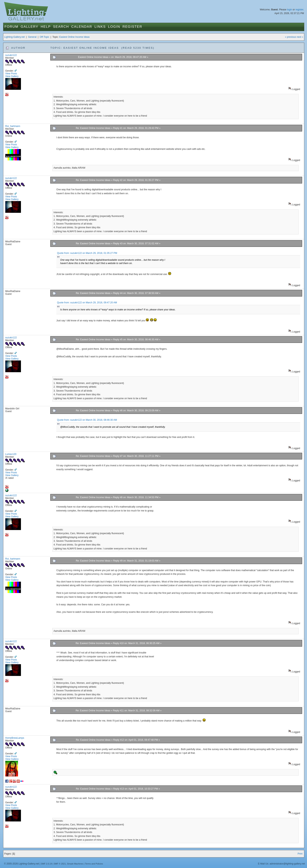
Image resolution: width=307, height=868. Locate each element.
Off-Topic (44, 37)
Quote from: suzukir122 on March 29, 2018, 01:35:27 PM (87, 253)
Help (46, 27)
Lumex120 (11, 454)
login (290, 10)
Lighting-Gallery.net (15, 37)
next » (300, 37)
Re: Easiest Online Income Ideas (93, 128)
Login (114, 27)
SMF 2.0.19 (47, 864)
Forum (11, 27)
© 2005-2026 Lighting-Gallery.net (22, 864)
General (32, 37)
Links (100, 27)
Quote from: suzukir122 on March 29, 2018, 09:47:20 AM (87, 303)
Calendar (82, 27)
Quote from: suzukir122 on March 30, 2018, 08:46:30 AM (87, 420)
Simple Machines (75, 864)
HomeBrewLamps (15, 738)
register (299, 10)
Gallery (30, 27)
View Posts (11, 74)
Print (300, 854)
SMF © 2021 (60, 864)
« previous (291, 37)
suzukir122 (11, 55)
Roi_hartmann (13, 126)
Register (132, 27)
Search (61, 27)
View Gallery (12, 76)
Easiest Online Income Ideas (74, 37)
